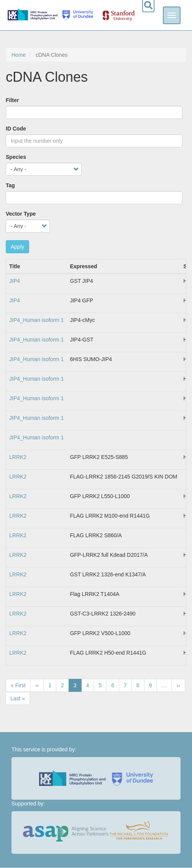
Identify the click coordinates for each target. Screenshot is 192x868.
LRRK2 (18, 457)
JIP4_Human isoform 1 (36, 320)
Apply (17, 247)
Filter (12, 100)
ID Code (16, 129)
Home (19, 55)
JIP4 (15, 281)
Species (16, 157)
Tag (10, 185)
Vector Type (21, 214)
